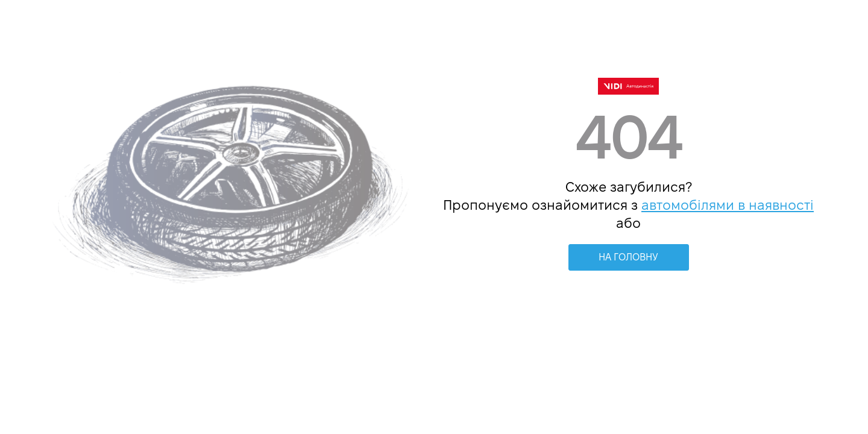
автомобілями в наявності (728, 205)
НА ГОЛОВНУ (628, 257)
